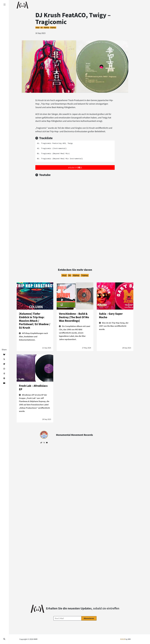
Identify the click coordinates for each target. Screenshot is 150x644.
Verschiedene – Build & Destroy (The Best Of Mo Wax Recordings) (74, 317)
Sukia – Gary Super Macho (111, 315)
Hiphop (46, 27)
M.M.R (123, 639)
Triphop (53, 27)
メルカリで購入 (75, 167)
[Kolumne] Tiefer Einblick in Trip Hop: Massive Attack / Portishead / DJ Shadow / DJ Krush (35, 321)
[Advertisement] (75, 239)
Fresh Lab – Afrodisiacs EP (33, 387)
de (42, 27)
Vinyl (38, 27)
